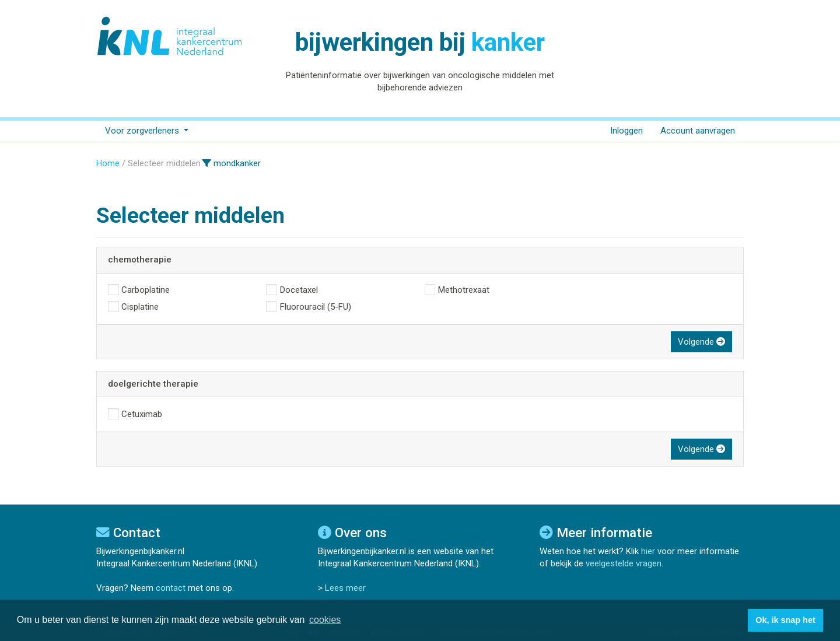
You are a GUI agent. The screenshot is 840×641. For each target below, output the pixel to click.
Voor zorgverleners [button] (143, 131)
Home (108, 163)
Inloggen (626, 131)
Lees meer (345, 588)
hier (648, 551)
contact (171, 588)
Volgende (701, 342)
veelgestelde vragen (624, 563)
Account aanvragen (698, 131)
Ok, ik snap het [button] (785, 620)
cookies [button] (325, 620)
